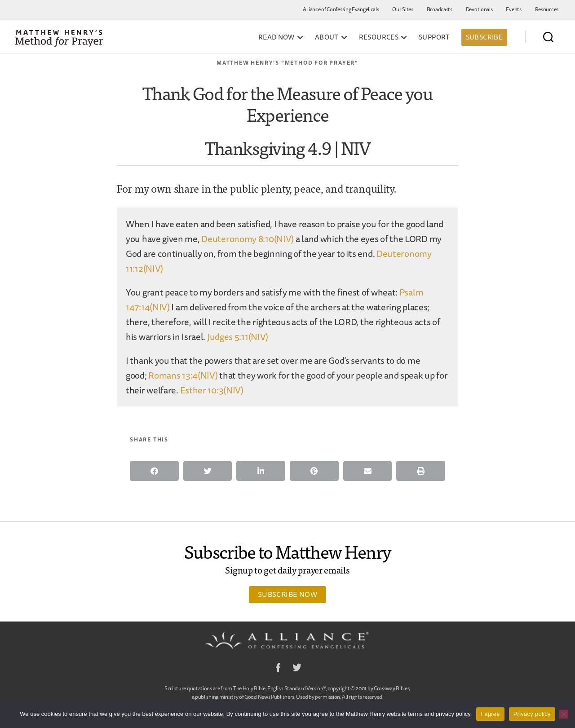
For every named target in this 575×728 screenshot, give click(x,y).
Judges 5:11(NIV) (238, 337)
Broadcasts (440, 9)
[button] (154, 471)
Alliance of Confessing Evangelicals (341, 9)
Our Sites (402, 9)
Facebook (278, 669)
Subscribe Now (287, 594)
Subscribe (484, 37)
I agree (490, 714)
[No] (564, 714)
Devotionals (479, 9)
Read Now (276, 37)
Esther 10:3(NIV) (212, 390)
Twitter (297, 669)
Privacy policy (532, 714)
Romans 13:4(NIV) (183, 375)
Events (513, 9)
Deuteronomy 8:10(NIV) (248, 239)
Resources (547, 9)
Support (434, 37)
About (327, 37)
